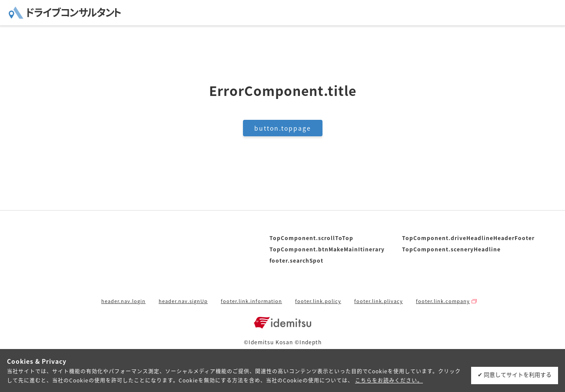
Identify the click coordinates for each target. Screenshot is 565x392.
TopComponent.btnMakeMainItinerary (327, 249)
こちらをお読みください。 (389, 380)
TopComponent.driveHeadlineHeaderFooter (468, 238)
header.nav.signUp (183, 301)
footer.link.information (251, 301)
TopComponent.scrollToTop (311, 238)
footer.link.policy (318, 301)
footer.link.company (443, 301)
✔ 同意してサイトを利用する (515, 375)
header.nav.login (123, 301)
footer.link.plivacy (379, 301)
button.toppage (283, 128)
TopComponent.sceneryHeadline (451, 249)
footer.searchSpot (296, 260)
